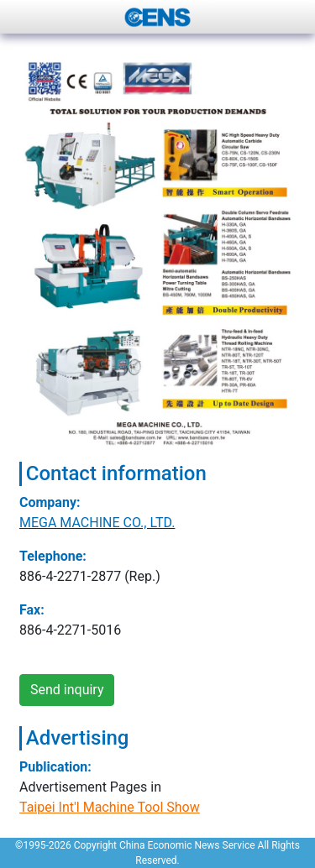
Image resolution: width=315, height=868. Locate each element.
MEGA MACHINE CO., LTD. (97, 523)
